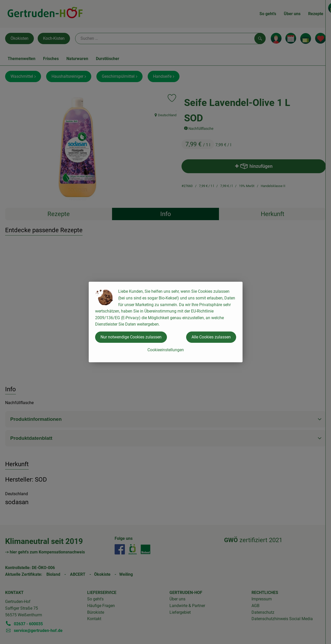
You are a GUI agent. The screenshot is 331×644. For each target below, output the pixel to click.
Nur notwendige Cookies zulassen (131, 337)
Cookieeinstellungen (166, 350)
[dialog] (165, 322)
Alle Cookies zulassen (211, 337)
